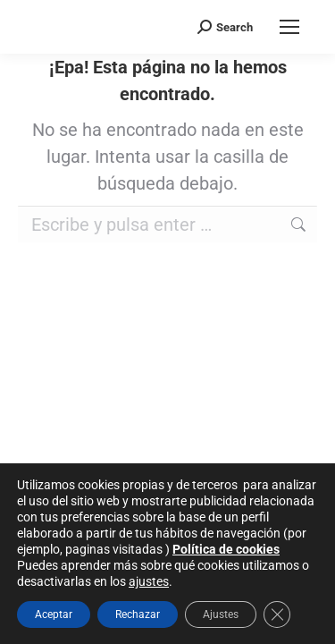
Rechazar (138, 614)
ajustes (149, 581)
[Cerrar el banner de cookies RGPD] (277, 614)
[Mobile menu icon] (289, 27)
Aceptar (54, 614)
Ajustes (221, 614)
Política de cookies (226, 549)
